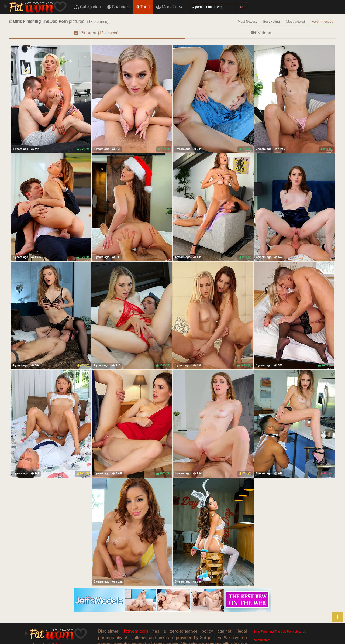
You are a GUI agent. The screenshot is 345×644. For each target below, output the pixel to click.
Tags (143, 7)
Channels (118, 7)
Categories (88, 7)
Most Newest (247, 22)
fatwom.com (136, 631)
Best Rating (272, 22)
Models (166, 7)
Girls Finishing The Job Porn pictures (280, 632)
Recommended (322, 22)
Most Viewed (296, 22)
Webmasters (262, 640)
